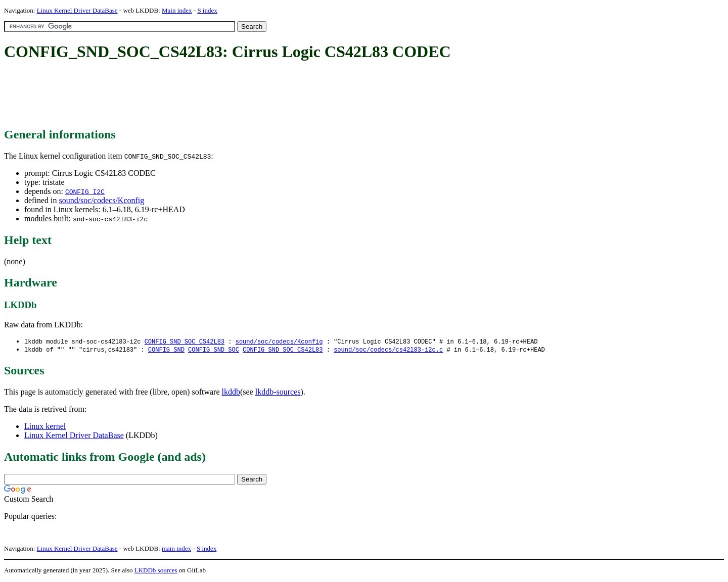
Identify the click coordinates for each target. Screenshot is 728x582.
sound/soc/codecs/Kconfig (101, 200)
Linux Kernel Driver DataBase (77, 10)
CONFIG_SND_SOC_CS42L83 (185, 342)
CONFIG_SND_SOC (214, 350)
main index (176, 549)
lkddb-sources (278, 393)
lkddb (231, 393)
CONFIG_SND (166, 350)
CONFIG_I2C (85, 191)
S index (207, 10)
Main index (177, 10)
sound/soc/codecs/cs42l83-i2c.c (388, 350)
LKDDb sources (156, 571)
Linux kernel (45, 427)
